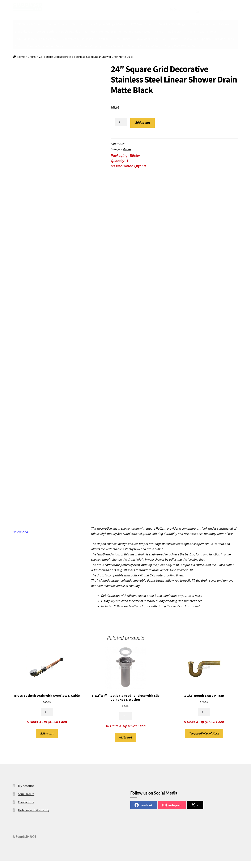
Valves (159, 31)
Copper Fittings (57, 24)
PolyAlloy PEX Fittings (172, 24)
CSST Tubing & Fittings (29, 24)
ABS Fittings (171, 39)
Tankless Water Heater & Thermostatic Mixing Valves (118, 31)
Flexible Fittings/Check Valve (45, 46)
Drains (19, 46)
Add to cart (143, 123)
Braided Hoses (225, 39)
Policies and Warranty (34, 810)
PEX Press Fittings (142, 24)
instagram (172, 805)
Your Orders (26, 794)
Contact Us (26, 802)
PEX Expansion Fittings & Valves (210, 24)
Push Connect (114, 46)
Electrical (77, 24)
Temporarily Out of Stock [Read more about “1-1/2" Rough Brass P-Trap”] (204, 733)
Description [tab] (20, 532)
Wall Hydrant (175, 31)
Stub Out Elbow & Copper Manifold (37, 39)
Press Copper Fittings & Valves (107, 24)
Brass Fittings (24, 31)
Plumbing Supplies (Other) (144, 46)
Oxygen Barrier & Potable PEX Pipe (58, 31)
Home (21, 57)
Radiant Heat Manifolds (202, 31)
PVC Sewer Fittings (147, 39)
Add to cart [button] (47, 733)
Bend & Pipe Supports (197, 39)
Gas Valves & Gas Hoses (78, 39)
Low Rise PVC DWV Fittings (114, 39)
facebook (144, 805)
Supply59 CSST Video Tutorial (183, 46)
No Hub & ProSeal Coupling (84, 46)
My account (26, 786)
